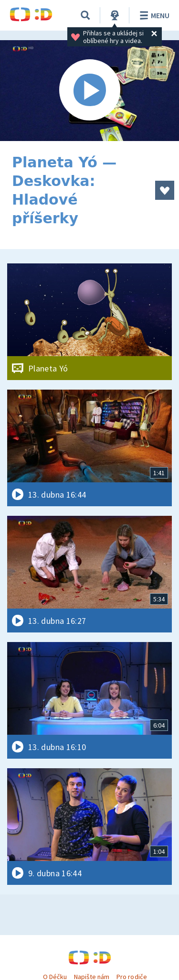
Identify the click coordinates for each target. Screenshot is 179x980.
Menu (153, 15)
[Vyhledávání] (85, 15)
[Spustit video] (89, 91)
